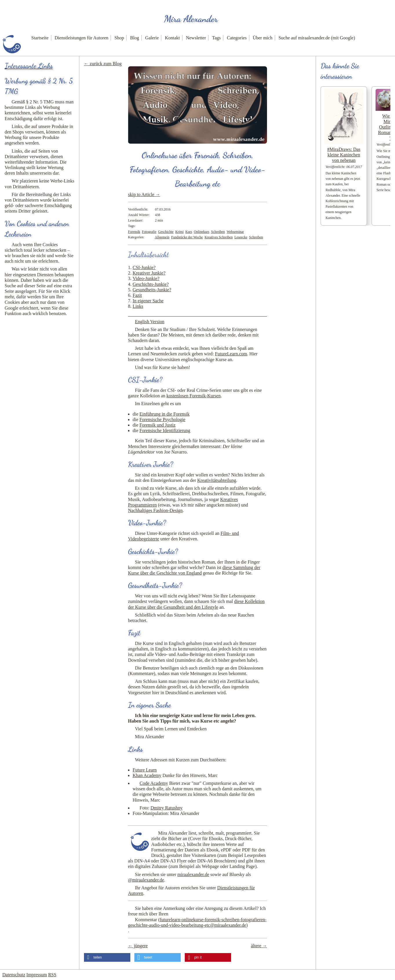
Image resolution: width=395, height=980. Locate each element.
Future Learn (145, 770)
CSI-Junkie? (144, 267)
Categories (237, 38)
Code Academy (154, 783)
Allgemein (162, 237)
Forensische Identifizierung (165, 430)
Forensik (134, 232)
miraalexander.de (193, 874)
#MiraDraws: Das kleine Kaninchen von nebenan (344, 155)
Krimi (179, 232)
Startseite (40, 38)
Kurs (189, 232)
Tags (216, 38)
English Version (150, 322)
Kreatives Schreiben (218, 237)
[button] (107, 957)
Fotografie (149, 232)
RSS (52, 975)
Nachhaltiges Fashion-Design (155, 510)
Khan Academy (147, 775)
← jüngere (138, 946)
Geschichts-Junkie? (151, 284)
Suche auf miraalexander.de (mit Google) (317, 38)
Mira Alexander (191, 19)
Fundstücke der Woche (187, 237)
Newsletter (196, 38)
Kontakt (172, 38)
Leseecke (241, 237)
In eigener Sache (148, 301)
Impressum (37, 975)
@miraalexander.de (146, 880)
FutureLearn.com (231, 354)
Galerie (152, 38)
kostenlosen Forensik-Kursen (194, 396)
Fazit (137, 295)
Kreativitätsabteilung (217, 480)
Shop (119, 38)
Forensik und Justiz (158, 425)
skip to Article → (144, 194)
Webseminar (235, 232)
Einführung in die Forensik (165, 414)
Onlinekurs (201, 232)
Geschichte (166, 232)
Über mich (263, 38)
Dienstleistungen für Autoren (82, 38)
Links (138, 306)
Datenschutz (14, 975)
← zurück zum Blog (103, 64)
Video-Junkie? (146, 278)
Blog (135, 38)
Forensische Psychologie (163, 419)
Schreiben (218, 232)
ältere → (259, 946)
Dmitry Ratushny (167, 808)
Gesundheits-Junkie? (152, 290)
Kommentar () (197, 922)
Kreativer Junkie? (149, 273)
